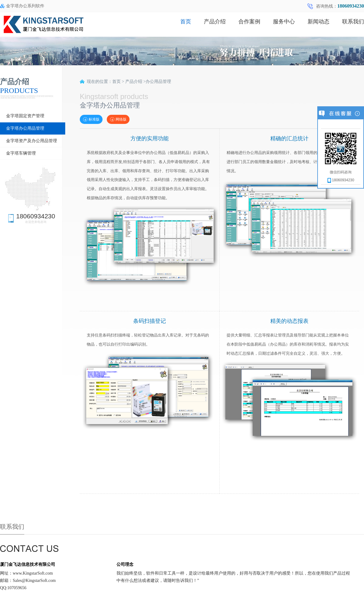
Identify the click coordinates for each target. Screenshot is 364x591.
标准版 (91, 119)
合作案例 (249, 22)
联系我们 (353, 22)
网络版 (118, 119)
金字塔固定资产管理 (25, 116)
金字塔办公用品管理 (25, 128)
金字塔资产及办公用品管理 (32, 141)
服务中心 (284, 22)
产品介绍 (215, 22)
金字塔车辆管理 (21, 153)
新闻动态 (318, 22)
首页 (186, 22)
